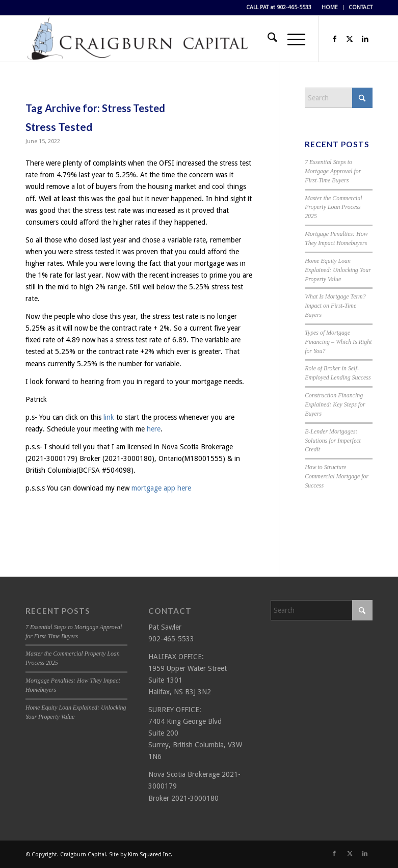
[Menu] (291, 39)
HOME (330, 7)
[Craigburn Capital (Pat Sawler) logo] (138, 39)
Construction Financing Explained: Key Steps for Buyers (335, 404)
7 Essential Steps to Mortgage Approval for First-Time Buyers (333, 171)
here (154, 429)
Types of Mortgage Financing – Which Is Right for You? (338, 342)
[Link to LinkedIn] (365, 39)
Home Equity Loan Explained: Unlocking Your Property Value (338, 270)
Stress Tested (59, 127)
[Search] (267, 39)
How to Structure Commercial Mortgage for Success (337, 476)
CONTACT (361, 7)
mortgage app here (161, 488)
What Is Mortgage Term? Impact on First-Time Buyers (335, 306)
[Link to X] (350, 39)
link (109, 417)
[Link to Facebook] (334, 39)
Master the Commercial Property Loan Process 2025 (334, 207)
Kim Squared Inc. (150, 855)
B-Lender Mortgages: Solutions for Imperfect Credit (333, 441)
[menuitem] (330, 8)
